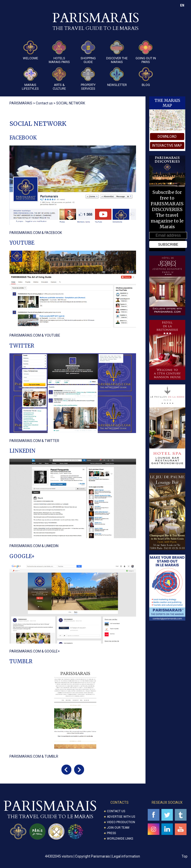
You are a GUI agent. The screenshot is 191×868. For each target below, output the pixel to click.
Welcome (30, 50)
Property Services (88, 79)
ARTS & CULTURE (59, 79)
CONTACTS (119, 802)
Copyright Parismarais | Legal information (108, 856)
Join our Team (118, 828)
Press (111, 833)
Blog (146, 77)
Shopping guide (88, 52)
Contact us (116, 811)
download (167, 137)
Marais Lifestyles (30, 79)
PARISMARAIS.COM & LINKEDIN (34, 546)
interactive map (167, 145)
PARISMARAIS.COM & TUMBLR (34, 756)
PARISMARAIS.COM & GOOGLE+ (35, 651)
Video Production (121, 822)
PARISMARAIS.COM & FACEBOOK (36, 233)
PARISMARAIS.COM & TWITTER (34, 441)
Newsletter (117, 77)
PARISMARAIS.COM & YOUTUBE (35, 335)
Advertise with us (121, 817)
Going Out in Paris (146, 52)
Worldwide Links (120, 839)
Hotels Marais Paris (59, 52)
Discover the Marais (117, 52)
